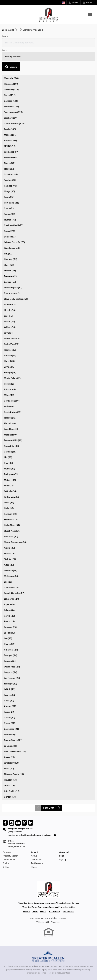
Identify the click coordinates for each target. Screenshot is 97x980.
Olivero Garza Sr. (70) (14, 242)
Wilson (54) (10, 327)
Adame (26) (10, 610)
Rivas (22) (9, 701)
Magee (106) (10, 135)
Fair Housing (68, 911)
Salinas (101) (10, 140)
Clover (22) (9, 723)
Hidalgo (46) (10, 372)
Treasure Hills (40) (13, 440)
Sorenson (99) (11, 157)
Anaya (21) (9, 757)
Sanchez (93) (10, 180)
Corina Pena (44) (12, 401)
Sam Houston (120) (13, 112)
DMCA (43, 911)
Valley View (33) (12, 497)
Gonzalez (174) (11, 90)
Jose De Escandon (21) (15, 752)
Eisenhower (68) (12, 248)
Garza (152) (10, 95)
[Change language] (64, 3)
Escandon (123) (11, 107)
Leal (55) (8, 316)
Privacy (26, 911)
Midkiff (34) (10, 480)
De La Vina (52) (12, 344)
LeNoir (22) (10, 689)
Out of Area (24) (12, 667)
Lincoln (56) (10, 310)
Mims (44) (9, 395)
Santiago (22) (10, 684)
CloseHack (55, 922)
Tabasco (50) (10, 355)
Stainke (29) (10, 559)
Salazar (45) (10, 389)
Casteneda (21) (11, 729)
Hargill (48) (10, 361)
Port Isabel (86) (11, 203)
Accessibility (55, 911)
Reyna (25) (9, 621)
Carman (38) (10, 452)
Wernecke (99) (11, 152)
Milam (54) (9, 322)
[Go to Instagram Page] (12, 823)
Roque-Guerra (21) (13, 740)
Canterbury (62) (12, 293)
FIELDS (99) (10, 146)
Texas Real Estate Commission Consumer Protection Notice (49, 907)
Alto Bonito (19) (12, 791)
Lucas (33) (9, 503)
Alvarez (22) (10, 706)
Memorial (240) (12, 78)
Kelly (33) (9, 508)
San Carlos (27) (11, 599)
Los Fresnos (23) (12, 678)
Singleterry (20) (12, 763)
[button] (11, 67)
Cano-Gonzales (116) (14, 123)
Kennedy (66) (10, 259)
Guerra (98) (10, 163)
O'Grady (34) (10, 491)
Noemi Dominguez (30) (15, 542)
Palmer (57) (10, 305)
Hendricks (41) (11, 423)
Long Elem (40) (11, 429)
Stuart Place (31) (12, 531)
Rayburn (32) (10, 514)
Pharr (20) (9, 768)
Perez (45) (9, 384)
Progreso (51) (11, 350)
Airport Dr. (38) (11, 446)
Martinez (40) (11, 435)
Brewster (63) (11, 276)
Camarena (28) (11, 587)
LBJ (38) (8, 457)
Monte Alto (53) (12, 338)
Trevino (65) (10, 271)
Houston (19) (10, 780)
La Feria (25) (10, 633)
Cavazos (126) (11, 101)
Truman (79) (10, 220)
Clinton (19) (10, 797)
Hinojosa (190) (11, 84)
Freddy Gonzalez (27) (14, 593)
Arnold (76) (9, 231)
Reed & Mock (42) (13, 412)
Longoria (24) (10, 672)
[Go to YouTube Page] (18, 823)
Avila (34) (9, 486)
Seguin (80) (9, 214)
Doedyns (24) (10, 655)
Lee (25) (8, 638)
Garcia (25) (9, 616)
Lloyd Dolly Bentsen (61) (16, 299)
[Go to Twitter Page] (24, 823)
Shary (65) (9, 265)
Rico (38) (8, 463)
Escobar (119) (11, 118)
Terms (35, 911)
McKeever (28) (11, 576)
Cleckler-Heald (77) (14, 225)
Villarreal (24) (11, 650)
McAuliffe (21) (11, 735)
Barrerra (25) (10, 627)
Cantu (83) (9, 208)
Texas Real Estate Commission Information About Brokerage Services (49, 903)
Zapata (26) (10, 604)
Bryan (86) (9, 197)
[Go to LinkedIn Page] (31, 823)
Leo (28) (8, 582)
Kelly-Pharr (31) (12, 525)
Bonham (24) (10, 661)
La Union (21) (10, 746)
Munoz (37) (9, 469)
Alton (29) (9, 565)
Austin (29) (9, 548)
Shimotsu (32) (11, 520)
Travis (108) (10, 129)
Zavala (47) (10, 367)
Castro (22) (9, 718)
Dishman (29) (11, 570)
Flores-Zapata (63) (13, 288)
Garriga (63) (10, 282)
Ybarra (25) (10, 644)
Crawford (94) (11, 174)
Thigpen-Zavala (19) (14, 774)
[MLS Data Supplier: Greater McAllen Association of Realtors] (49, 957)
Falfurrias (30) (11, 537)
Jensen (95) (10, 169)
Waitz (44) (9, 406)
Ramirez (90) (10, 186)
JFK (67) (8, 254)
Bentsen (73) (10, 237)
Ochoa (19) (9, 785)
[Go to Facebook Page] (5, 823)
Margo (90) (9, 191)
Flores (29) (9, 553)
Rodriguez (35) (11, 474)
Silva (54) (9, 333)
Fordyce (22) (10, 695)
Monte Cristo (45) (13, 378)
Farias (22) (9, 712)
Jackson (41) (10, 418)
